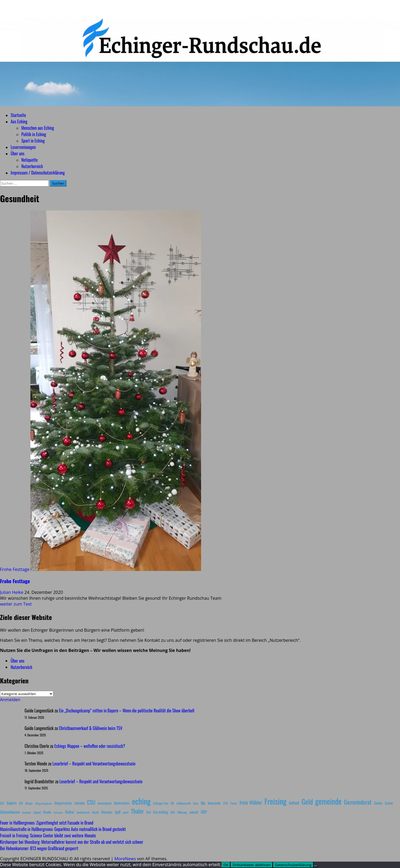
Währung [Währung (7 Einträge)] (182, 812)
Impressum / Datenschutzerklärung (38, 173)
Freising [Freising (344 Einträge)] (275, 801)
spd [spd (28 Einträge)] (118, 812)
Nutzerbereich (32, 166)
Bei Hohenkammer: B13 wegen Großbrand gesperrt (39, 848)
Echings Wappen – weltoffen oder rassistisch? (90, 746)
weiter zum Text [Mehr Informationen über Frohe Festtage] (16, 604)
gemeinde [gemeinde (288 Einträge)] (328, 801)
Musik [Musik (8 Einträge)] (95, 812)
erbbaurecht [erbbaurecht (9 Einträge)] (184, 803)
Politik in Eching (34, 134)
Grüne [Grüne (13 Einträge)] (389, 803)
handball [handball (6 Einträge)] (27, 812)
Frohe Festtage (15, 569)
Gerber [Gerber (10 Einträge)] (378, 803)
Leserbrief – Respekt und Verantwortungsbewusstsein (94, 764)
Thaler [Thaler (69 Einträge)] (137, 811)
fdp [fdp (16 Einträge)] (203, 803)
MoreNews (125, 859)
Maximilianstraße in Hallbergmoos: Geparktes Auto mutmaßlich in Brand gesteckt (63, 829)
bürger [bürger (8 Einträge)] (29, 803)
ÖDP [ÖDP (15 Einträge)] (204, 812)
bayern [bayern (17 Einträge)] (12, 803)
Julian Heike (12, 592)
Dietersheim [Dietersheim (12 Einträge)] (122, 803)
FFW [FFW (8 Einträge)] (226, 803)
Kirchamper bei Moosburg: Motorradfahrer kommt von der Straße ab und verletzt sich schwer (72, 842)
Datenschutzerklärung (293, 865)
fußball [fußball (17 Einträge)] (294, 803)
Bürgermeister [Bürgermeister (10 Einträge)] (63, 803)
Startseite (18, 115)
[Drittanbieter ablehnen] (316, 866)
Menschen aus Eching (38, 128)
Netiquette (29, 160)
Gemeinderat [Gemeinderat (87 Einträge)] (358, 802)
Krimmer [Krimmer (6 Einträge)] (58, 812)
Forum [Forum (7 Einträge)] (234, 803)
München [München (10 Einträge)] (107, 812)
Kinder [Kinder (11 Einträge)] (47, 812)
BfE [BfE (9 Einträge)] (21, 803)
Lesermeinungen (23, 147)
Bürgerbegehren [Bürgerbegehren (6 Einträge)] (43, 803)
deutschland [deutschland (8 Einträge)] (105, 803)
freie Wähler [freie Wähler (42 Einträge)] (251, 802)
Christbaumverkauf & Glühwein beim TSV (91, 728)
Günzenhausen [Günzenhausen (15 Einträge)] (10, 812)
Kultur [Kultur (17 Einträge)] (70, 812)
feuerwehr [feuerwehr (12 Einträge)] (214, 803)
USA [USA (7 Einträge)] (173, 812)
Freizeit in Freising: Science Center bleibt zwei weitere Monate (48, 835)
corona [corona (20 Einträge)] (79, 803)
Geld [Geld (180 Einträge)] (307, 802)
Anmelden (10, 700)
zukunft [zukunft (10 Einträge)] (194, 812)
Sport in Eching (33, 141)
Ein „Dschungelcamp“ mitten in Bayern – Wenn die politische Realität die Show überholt (127, 711)
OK (226, 865)
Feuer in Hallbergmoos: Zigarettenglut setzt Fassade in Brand (47, 823)
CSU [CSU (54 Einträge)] (91, 802)
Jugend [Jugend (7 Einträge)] (37, 812)
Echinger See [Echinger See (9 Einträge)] (161, 803)
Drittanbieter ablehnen (251, 865)
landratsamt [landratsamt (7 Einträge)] (83, 812)
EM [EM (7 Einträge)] (172, 803)
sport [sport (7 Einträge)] (126, 812)
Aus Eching (19, 121)
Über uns (17, 153)
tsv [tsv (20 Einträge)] (148, 812)
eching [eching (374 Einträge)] (141, 801)
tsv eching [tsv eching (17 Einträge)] (161, 812)
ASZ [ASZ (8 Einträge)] (2, 803)
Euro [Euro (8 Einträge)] (196, 803)
